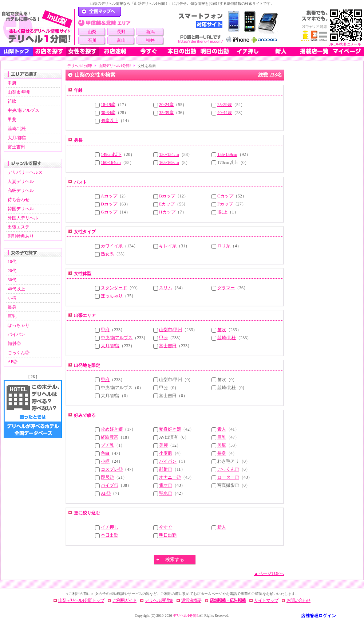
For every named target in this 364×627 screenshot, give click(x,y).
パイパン (16, 334)
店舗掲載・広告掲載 (228, 600)
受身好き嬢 (170, 429)
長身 (12, 307)
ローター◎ (228, 477)
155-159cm (227, 154)
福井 (150, 40)
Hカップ (167, 212)
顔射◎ (14, 344)
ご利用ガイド (124, 600)
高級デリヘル (21, 191)
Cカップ (225, 196)
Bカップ (167, 196)
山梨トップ (16, 51)
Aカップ (109, 196)
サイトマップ (266, 600)
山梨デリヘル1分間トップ (81, 600)
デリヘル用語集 (159, 600)
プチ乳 (107, 445)
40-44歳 (225, 113)
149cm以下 (111, 154)
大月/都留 (17, 138)
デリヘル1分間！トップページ (100, 12)
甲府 (12, 83)
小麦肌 (166, 453)
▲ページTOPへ (269, 573)
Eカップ (167, 204)
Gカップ (109, 212)
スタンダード (114, 288)
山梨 (92, 32)
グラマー (226, 288)
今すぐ (166, 527)
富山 (121, 40)
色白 (105, 453)
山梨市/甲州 (19, 92)
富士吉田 (16, 147)
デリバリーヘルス (25, 172)
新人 (222, 527)
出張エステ (19, 227)
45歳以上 (110, 121)
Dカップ (109, 204)
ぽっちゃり (19, 325)
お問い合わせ (298, 600)
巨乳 (12, 316)
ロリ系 (224, 246)
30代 (12, 280)
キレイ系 (168, 246)
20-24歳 (166, 105)
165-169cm (169, 162)
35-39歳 (166, 113)
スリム (166, 288)
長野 (121, 32)
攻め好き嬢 (112, 429)
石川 (92, 40)
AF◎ (13, 362)
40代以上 (16, 289)
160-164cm (111, 162)
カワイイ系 (112, 246)
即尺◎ (107, 477)
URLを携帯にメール (345, 44)
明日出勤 (168, 535)
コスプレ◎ (112, 469)
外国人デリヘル (23, 218)
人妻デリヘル (21, 181)
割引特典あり (21, 236)
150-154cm (169, 154)
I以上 (222, 212)
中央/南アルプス (23, 110)
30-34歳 (108, 113)
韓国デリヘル (21, 209)
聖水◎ (166, 493)
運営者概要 (191, 600)
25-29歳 (225, 105)
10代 (12, 262)
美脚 (163, 445)
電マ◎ (166, 485)
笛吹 (12, 101)
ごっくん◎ (19, 353)
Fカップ (225, 204)
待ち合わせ (19, 200)
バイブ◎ (110, 485)
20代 (12, 271)
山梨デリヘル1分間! (115, 66)
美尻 (222, 445)
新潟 (150, 32)
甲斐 (12, 119)
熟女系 (107, 254)
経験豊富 (110, 437)
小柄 (12, 298)
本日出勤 (110, 535)
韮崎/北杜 (17, 129)
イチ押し (110, 527)
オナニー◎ (170, 477)
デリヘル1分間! (80, 66)
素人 (222, 429)
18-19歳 (108, 105)
